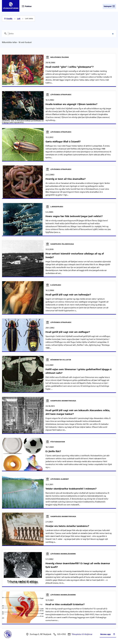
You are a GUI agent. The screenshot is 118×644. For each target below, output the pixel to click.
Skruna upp (108, 634)
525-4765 (61, 634)
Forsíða (9, 19)
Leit (19, 19)
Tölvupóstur (82, 634)
